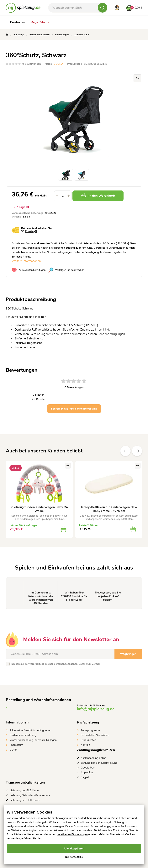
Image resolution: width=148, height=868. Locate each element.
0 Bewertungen (32, 64)
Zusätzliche (137, 451)
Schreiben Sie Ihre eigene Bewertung (74, 409)
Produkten (15, 22)
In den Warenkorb (98, 196)
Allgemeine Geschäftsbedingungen (30, 730)
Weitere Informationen (26, 261)
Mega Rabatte (40, 22)
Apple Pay (87, 772)
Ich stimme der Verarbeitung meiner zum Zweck (55, 664)
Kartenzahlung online (93, 758)
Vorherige (125, 451)
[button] (69, 196)
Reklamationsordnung (23, 735)
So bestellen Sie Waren (95, 735)
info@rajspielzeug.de (96, 709)
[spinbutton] (63, 196)
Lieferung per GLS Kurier (25, 790)
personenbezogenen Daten (70, 664)
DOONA (58, 64)
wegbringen (128, 654)
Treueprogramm (90, 730)
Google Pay (88, 768)
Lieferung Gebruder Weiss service (30, 795)
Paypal (85, 777)
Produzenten (88, 740)
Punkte (29, 231)
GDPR (13, 750)
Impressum (16, 745)
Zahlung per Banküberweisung (99, 763)
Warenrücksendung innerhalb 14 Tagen (33, 740)
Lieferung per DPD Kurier (25, 800)
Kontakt (85, 745)
